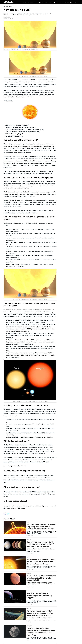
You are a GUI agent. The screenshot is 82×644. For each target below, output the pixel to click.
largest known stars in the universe (37, 92)
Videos (76, 2)
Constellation (32, 2)
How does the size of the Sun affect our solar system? (22, 127)
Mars (21, 211)
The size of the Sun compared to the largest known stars (23, 132)
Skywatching (52, 2)
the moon (35, 480)
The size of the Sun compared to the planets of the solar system (25, 130)
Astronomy (23, 2)
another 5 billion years (43, 462)
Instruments (60, 2)
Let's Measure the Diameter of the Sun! (41, 174)
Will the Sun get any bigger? (15, 134)
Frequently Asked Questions (15, 136)
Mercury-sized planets (48, 229)
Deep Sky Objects (42, 2)
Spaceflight (69, 2)
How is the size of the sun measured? (17, 125)
